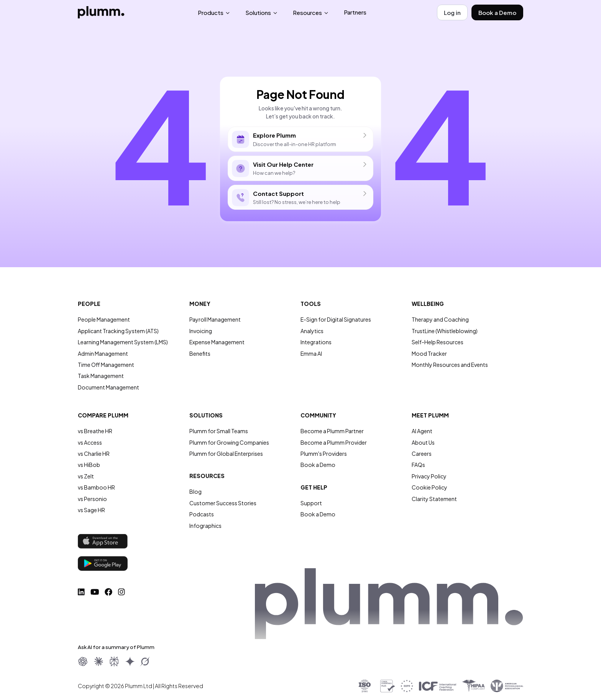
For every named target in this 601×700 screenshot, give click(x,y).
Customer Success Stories (223, 503)
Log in (452, 12)
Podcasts (202, 514)
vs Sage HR (91, 510)
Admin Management (103, 353)
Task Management (101, 376)
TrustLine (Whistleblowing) (445, 331)
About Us (423, 442)
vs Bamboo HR (96, 487)
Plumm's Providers (324, 454)
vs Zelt (86, 476)
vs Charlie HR (94, 454)
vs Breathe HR (95, 431)
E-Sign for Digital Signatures (336, 319)
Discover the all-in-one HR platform (300, 139)
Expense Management (217, 342)
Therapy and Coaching (440, 319)
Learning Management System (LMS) (123, 342)
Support (311, 503)
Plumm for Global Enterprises (226, 454)
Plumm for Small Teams (219, 431)
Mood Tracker (429, 353)
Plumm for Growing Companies (229, 442)
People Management (104, 319)
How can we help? (300, 168)
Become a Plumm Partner (332, 431)
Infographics (205, 526)
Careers (422, 454)
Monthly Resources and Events (450, 365)
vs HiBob (89, 465)
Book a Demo (497, 12)
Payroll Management (215, 319)
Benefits (200, 353)
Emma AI (311, 353)
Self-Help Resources (438, 342)
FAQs (418, 465)
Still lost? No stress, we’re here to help (300, 198)
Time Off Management (106, 365)
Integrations (316, 342)
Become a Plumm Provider (334, 442)
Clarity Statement (434, 499)
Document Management (108, 387)
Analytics (312, 331)
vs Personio (92, 499)
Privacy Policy (429, 476)
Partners (355, 12)
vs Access (90, 442)
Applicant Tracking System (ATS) (118, 331)
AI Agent (422, 431)
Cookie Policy (429, 487)
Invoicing (201, 331)
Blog (195, 491)
